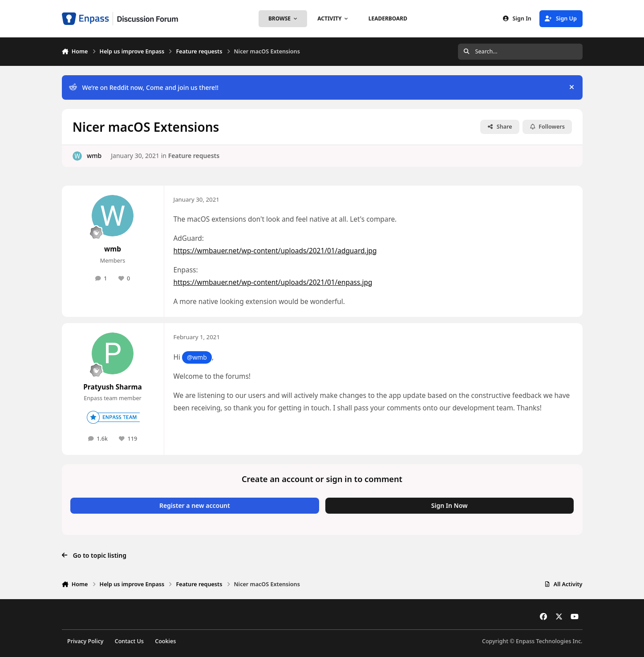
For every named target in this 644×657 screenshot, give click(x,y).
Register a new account (195, 505)
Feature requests (194, 156)
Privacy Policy (85, 641)
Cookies (165, 641)
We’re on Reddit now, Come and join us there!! (144, 87)
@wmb (197, 357)
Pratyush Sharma (112, 387)
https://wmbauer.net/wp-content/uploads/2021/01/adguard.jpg (275, 251)
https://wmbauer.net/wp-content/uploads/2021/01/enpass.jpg (273, 282)
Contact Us (129, 641)
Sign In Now (450, 505)
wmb (94, 156)
